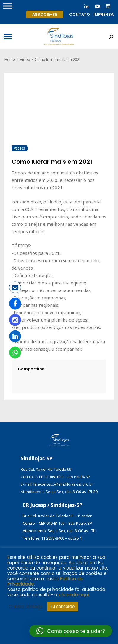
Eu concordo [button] (63, 607)
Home (10, 59)
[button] (71, 631)
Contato (80, 14)
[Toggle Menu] (8, 6)
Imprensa (104, 14)
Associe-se (45, 14)
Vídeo (25, 59)
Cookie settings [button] (26, 607)
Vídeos (20, 148)
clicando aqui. (74, 595)
